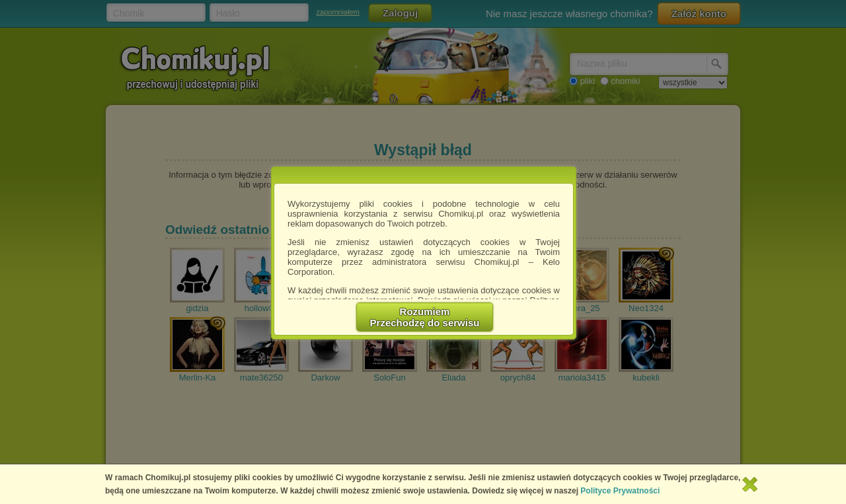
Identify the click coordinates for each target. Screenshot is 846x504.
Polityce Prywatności (620, 491)
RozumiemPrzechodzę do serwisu (425, 317)
